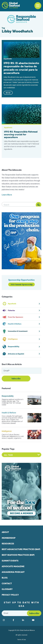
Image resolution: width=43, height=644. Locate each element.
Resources (8, 544)
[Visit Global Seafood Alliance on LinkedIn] (26, 620)
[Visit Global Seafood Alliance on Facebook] (16, 620)
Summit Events (10, 561)
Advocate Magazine (13, 566)
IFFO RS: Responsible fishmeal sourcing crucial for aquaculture (21, 134)
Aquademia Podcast (13, 572)
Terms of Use (22, 640)
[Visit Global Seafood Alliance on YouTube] (36, 620)
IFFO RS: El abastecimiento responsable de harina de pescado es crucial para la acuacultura (21, 68)
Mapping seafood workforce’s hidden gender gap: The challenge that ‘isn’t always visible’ (12, 402)
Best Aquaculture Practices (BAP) (21, 549)
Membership (9, 538)
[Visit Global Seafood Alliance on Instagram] (7, 620)
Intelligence (7, 431)
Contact (7, 584)
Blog (5, 578)
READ (8, 93)
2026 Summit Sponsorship (22, 284)
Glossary (7, 589)
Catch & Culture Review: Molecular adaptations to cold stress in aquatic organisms (13, 436)
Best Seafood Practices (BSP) (18, 555)
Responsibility (8, 396)
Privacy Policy (10, 595)
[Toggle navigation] (38, 6)
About (5, 532)
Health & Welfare (9, 413)
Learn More (7, 195)
